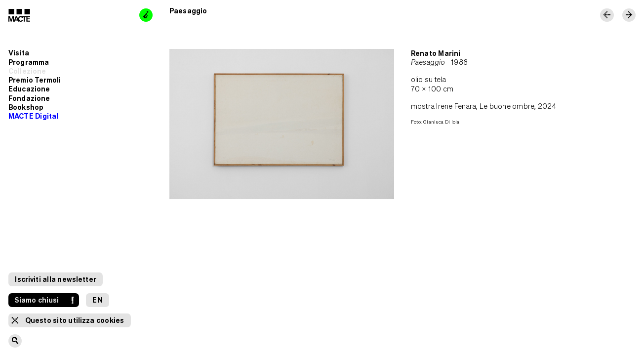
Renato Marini (436, 53)
